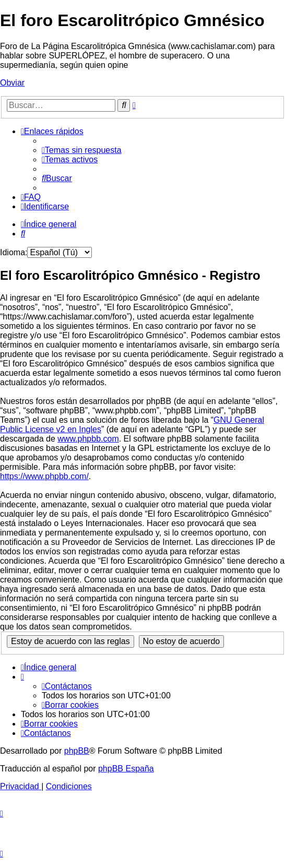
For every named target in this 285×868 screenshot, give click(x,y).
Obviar (12, 83)
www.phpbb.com (88, 439)
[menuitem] (82, 150)
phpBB (77, 751)
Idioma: (14, 252)
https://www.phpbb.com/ (44, 476)
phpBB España (126, 769)
